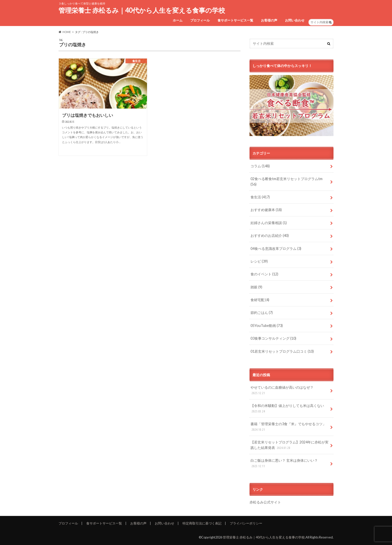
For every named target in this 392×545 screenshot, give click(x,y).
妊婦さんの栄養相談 (269, 223)
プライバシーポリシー (246, 523)
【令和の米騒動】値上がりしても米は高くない (287, 409)
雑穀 (256, 287)
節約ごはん (262, 313)
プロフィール (200, 20)
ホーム (178, 20)
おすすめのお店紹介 (270, 235)
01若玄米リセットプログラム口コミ (282, 351)
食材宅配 (260, 300)
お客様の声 (269, 20)
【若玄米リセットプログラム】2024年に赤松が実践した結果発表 (289, 445)
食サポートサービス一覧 (235, 20)
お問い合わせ (295, 20)
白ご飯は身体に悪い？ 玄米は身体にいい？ (284, 463)
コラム (260, 166)
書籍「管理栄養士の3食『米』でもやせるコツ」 (288, 427)
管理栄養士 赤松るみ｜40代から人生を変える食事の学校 (142, 10)
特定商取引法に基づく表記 (202, 523)
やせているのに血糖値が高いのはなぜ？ (282, 390)
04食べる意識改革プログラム (276, 248)
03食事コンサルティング (273, 338)
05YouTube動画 (267, 326)
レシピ (259, 261)
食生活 (260, 197)
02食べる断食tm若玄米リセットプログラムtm (286, 181)
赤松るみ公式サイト (265, 502)
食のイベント (264, 274)
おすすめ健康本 (266, 210)
